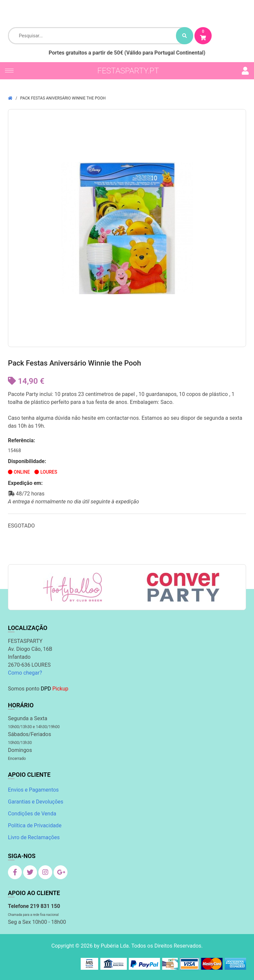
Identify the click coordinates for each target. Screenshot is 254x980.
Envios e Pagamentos (33, 790)
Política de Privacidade (35, 825)
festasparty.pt (128, 71)
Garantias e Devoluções (36, 802)
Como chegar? (25, 673)
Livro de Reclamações (34, 837)
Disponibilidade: (27, 461)
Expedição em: (25, 483)
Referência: (21, 440)
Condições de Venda (32, 814)
